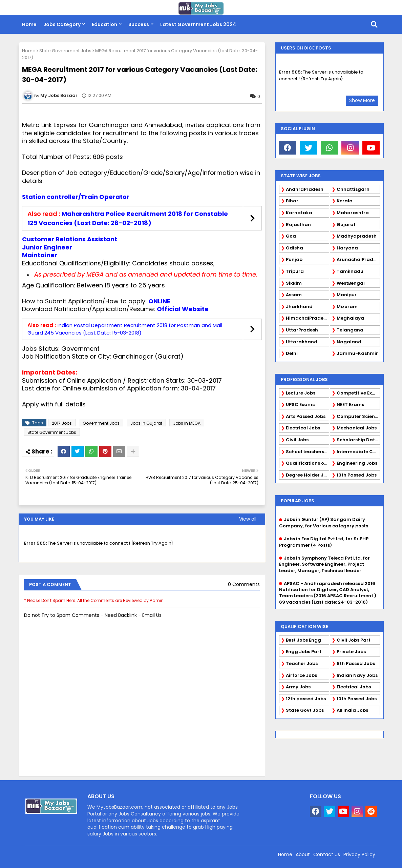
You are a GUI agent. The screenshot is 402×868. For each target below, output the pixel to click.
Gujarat (346, 225)
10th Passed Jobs (357, 475)
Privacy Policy (359, 854)
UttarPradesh (302, 330)
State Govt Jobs (305, 710)
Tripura (295, 271)
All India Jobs (352, 710)
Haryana (347, 248)
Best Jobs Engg (303, 640)
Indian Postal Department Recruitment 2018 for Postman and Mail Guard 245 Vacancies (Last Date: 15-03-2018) (125, 329)
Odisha (294, 248)
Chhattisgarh (353, 189)
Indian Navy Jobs (357, 675)
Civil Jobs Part (354, 640)
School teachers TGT (308, 452)
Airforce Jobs (301, 675)
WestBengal (351, 283)
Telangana (350, 330)
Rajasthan (298, 225)
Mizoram (347, 307)
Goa (291, 236)
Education (104, 24)
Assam (294, 295)
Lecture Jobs (301, 393)
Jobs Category (62, 24)
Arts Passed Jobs (306, 416)
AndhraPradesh (305, 189)
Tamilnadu (350, 271)
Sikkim (294, 283)
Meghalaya (350, 318)
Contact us (327, 854)
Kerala (345, 201)
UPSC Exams (300, 405)
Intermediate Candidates (358, 452)
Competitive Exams (358, 393)
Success (139, 24)
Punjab (294, 259)
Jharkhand (299, 307)
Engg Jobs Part (304, 652)
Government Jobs (101, 423)
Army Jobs (298, 687)
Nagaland (349, 342)
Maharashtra (353, 213)
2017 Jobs (62, 423)
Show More (362, 100)
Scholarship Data (357, 440)
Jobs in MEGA (187, 423)
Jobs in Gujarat (146, 423)
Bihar (292, 201)
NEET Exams (350, 405)
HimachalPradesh (307, 318)
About (303, 854)
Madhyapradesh (357, 236)
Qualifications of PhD (308, 463)
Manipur (347, 295)
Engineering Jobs (357, 463)
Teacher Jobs (302, 663)
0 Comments (244, 584)
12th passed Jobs (306, 699)
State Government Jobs (65, 51)
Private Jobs (351, 652)
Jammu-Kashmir (357, 353)
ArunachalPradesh (358, 259)
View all (248, 519)
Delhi (292, 353)
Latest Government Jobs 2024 (198, 24)
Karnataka (299, 213)
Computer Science (358, 416)
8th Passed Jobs (356, 663)
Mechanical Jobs (357, 428)
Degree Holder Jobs (308, 475)
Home (29, 24)
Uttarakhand (302, 342)
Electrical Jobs (303, 428)
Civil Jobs (297, 440)
